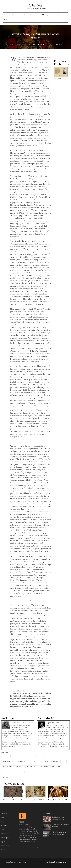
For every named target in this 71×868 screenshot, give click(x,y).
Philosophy (45, 15)
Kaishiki (24, 756)
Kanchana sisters (9, 761)
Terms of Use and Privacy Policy (15, 862)
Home (6, 15)
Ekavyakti (6, 772)
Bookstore (7, 20)
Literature (36, 15)
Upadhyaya (59, 772)
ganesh (29, 772)
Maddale (15, 756)
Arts (30, 15)
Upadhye (6, 777)
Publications (5, 846)
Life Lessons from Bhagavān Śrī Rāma (59, 818)
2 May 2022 (59, 45)
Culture (25, 15)
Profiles (12, 15)
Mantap (38, 772)
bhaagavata (31, 767)
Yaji (64, 761)
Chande (6, 756)
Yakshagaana (56, 767)
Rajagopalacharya (24, 761)
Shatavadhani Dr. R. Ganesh (36, 46)
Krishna (56, 761)
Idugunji (46, 761)
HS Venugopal (51, 756)
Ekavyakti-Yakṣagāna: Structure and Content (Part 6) (36, 36)
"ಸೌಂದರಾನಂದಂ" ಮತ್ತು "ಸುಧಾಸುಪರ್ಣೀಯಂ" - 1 (60, 833)
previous (57, 79)
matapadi (37, 761)
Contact (4, 850)
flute (41, 756)
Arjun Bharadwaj (53, 723)
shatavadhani (18, 772)
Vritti (33, 756)
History (18, 15)
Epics (51, 15)
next (65, 79)
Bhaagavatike (8, 767)
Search (57, 15)
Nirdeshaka (20, 767)
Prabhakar (48, 772)
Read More (37, 848)
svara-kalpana (44, 767)
